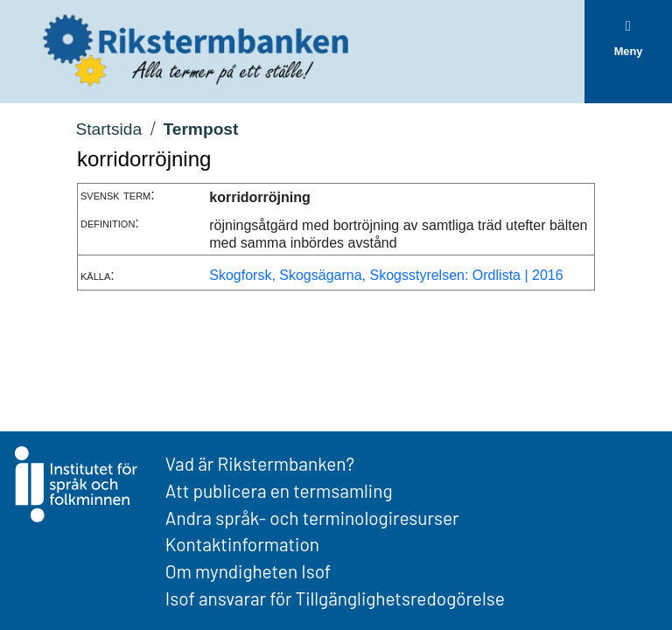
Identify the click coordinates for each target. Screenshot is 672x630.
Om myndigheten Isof (248, 571)
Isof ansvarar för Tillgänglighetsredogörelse (335, 598)
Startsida (108, 129)
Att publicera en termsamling (279, 490)
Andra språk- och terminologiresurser (312, 518)
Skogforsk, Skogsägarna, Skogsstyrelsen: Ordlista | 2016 (386, 275)
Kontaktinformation (242, 544)
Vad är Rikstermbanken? (260, 463)
